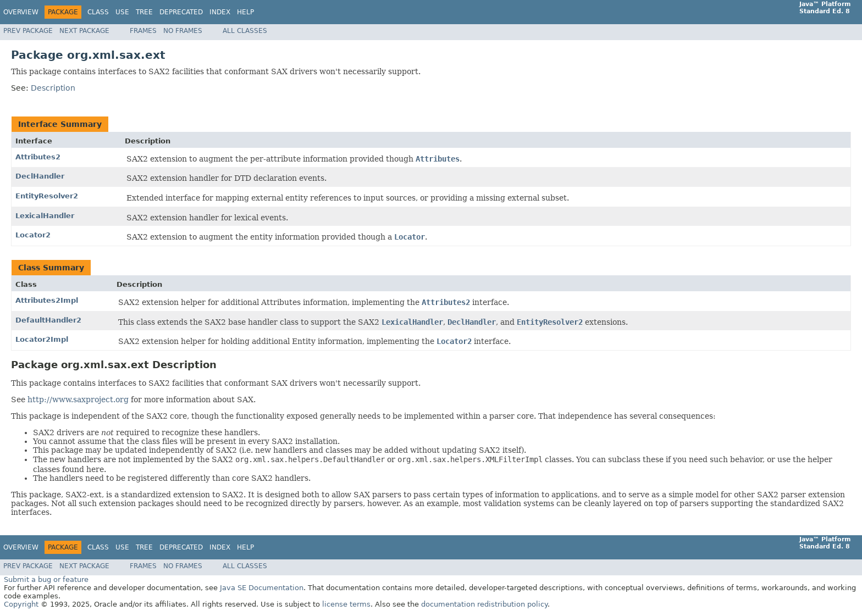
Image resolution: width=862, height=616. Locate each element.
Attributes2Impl (47, 300)
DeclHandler (40, 176)
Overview (21, 12)
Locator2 (33, 235)
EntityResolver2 (47, 196)
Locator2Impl (42, 339)
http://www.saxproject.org (78, 399)
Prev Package (28, 31)
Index (220, 12)
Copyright (21, 604)
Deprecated (181, 12)
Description (53, 88)
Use (122, 12)
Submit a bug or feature (46, 579)
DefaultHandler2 (48, 320)
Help (245, 12)
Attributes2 (38, 157)
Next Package (84, 31)
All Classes (245, 31)
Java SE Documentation (262, 588)
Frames (143, 31)
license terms (346, 604)
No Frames (183, 31)
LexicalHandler (45, 216)
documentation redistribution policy (484, 604)
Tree (144, 12)
